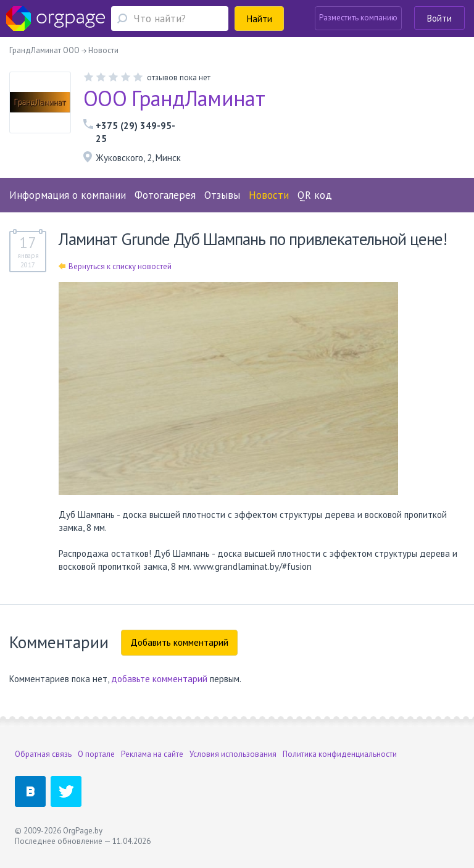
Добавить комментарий (179, 642)
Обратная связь (43, 754)
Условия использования (233, 754)
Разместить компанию (358, 18)
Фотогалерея (165, 195)
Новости (269, 195)
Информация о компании (68, 195)
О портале (96, 754)
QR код (315, 195)
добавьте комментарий (159, 679)
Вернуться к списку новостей (115, 266)
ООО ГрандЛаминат (174, 98)
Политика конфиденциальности (340, 754)
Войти (439, 18)
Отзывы (222, 195)
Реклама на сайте (152, 754)
